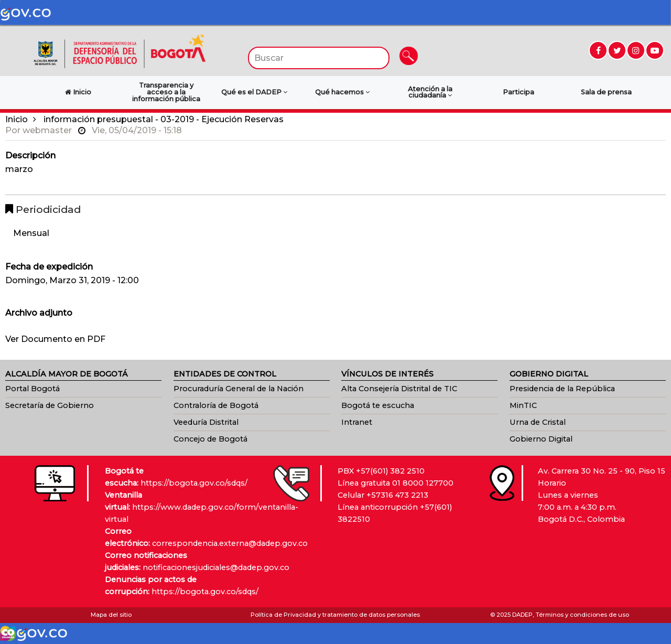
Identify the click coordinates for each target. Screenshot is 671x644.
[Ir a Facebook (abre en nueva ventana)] (598, 50)
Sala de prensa (606, 92)
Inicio (17, 119)
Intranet (357, 422)
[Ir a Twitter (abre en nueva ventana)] (617, 50)
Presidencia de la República (562, 389)
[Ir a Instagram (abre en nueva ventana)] (636, 50)
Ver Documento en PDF (55, 339)
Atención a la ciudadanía (430, 92)
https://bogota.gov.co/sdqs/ (194, 483)
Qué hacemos (342, 92)
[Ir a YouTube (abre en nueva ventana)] (655, 50)
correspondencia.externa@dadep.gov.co (230, 543)
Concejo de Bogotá (210, 439)
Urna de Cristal (538, 422)
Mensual (31, 233)
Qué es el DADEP (254, 92)
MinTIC (523, 405)
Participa (518, 92)
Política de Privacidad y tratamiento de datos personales (335, 615)
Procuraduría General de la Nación (239, 389)
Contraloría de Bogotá (216, 405)
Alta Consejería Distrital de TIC (399, 389)
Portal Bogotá (33, 389)
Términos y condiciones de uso (582, 615)
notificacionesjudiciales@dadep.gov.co (216, 567)
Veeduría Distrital (206, 422)
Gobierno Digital (541, 439)
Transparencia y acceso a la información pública (166, 92)
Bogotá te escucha (378, 405)
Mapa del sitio (111, 615)
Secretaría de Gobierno (50, 405)
